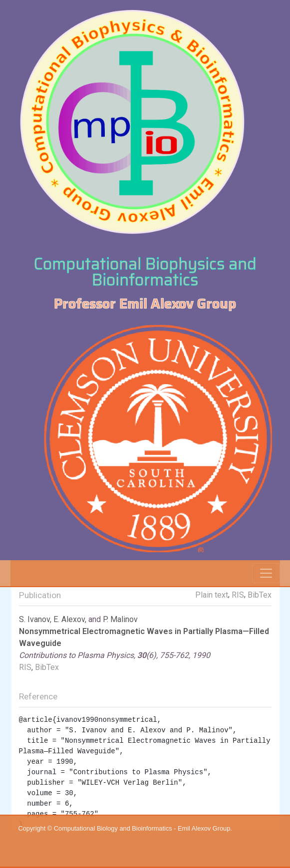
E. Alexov (69, 619)
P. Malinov (120, 619)
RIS (238, 595)
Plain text (212, 595)
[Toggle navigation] (266, 573)
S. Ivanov (34, 619)
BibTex (260, 595)
